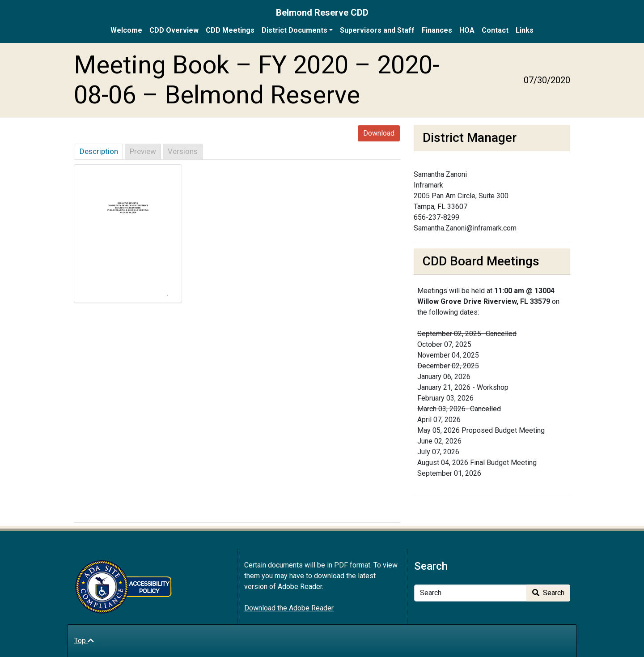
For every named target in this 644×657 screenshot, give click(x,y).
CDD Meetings (230, 30)
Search (548, 593)
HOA (467, 30)
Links (525, 30)
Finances (437, 30)
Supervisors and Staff (377, 30)
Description (99, 151)
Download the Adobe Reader (289, 608)
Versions (183, 151)
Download (379, 133)
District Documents (294, 30)
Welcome (126, 30)
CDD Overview (174, 30)
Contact (495, 30)
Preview (143, 151)
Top (84, 641)
